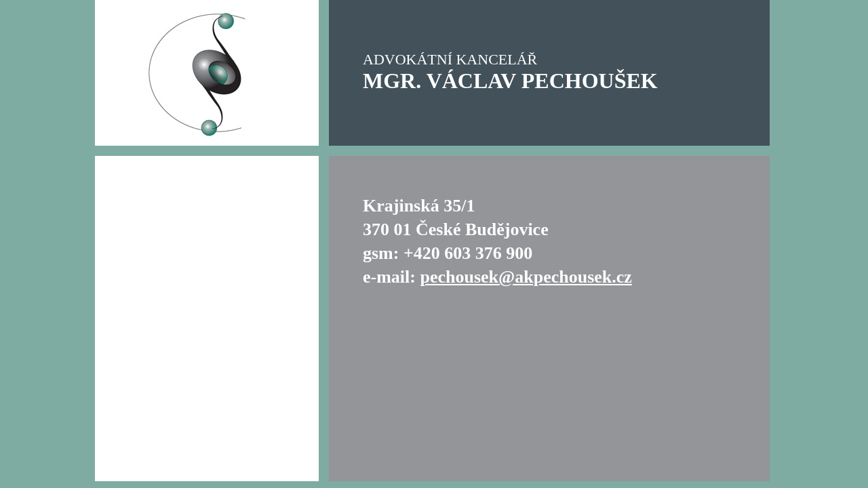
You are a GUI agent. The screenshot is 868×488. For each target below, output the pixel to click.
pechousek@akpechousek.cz (526, 277)
